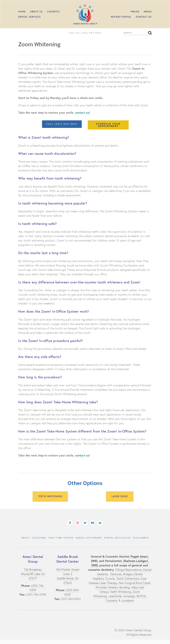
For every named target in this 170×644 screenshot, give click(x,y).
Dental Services (29, 17)
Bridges (128, 574)
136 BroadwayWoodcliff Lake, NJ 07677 (33, 574)
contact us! (83, 113)
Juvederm (128, 601)
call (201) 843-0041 (62, 124)
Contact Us (144, 17)
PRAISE (135, 12)
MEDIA (148, 12)
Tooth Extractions (128, 579)
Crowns (110, 579)
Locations (39, 538)
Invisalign (129, 596)
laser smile (120, 496)
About (26, 538)
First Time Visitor (61, 538)
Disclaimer (141, 538)
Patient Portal (121, 17)
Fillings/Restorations (128, 570)
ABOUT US (36, 12)
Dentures (116, 574)
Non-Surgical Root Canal (134, 583)
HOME (22, 12)
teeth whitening (50, 496)
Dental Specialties (117, 538)
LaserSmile (115, 596)
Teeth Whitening (120, 592)
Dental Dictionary (89, 538)
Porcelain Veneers (107, 587)
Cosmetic (53, 12)
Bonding (124, 587)
